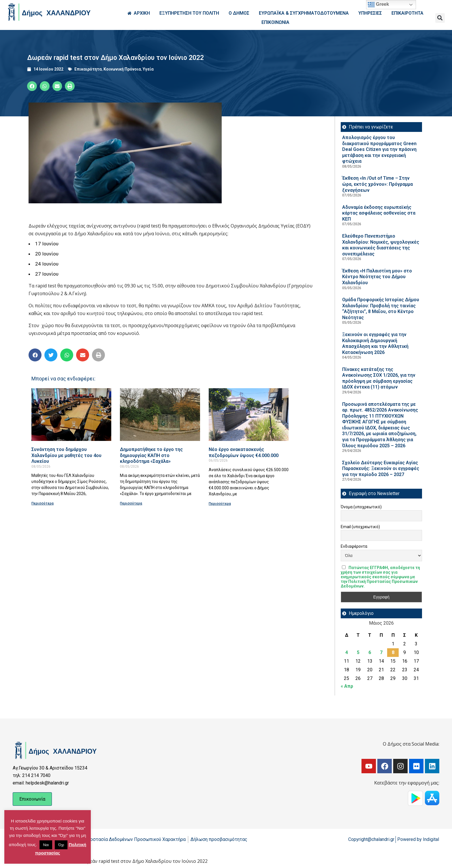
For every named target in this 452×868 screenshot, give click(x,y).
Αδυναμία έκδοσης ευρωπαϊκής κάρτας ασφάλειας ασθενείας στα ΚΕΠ (379, 213)
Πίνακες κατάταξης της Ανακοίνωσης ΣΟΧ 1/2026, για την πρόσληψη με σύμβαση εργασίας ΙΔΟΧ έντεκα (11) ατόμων (379, 378)
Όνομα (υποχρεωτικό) (361, 507)
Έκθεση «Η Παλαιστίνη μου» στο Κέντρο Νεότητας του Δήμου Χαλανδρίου (377, 277)
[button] (440, 18)
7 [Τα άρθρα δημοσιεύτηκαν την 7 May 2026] (381, 652)
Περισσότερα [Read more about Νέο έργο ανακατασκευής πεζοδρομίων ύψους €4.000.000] (220, 504)
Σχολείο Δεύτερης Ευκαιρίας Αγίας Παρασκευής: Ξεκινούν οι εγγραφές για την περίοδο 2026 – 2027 (381, 469)
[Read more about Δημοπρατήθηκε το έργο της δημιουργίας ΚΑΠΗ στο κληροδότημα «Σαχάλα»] (160, 415)
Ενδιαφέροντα (354, 546)
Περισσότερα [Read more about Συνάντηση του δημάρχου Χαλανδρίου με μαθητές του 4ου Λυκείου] (43, 503)
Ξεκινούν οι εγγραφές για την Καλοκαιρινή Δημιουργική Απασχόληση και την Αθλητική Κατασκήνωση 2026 (375, 343)
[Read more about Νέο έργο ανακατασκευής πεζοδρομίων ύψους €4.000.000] (249, 415)
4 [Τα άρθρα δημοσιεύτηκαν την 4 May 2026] (347, 652)
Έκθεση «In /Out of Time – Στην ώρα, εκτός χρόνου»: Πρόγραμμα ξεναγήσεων (377, 184)
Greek (378, 5)
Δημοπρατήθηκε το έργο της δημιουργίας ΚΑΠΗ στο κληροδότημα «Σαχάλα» (151, 455)
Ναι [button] (46, 845)
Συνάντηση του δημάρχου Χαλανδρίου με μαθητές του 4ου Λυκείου (66, 455)
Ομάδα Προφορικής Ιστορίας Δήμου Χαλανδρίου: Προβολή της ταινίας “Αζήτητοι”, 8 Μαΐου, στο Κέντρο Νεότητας (381, 309)
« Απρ (347, 686)
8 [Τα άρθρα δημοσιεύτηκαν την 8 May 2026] (393, 652)
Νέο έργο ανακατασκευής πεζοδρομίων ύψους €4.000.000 (244, 452)
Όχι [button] (61, 845)
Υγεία (148, 69)
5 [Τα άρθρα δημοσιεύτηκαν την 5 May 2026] (358, 652)
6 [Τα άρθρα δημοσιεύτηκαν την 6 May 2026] (370, 652)
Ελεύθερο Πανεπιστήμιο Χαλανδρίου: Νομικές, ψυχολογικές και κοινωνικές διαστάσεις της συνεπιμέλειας (381, 245)
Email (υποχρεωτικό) (360, 527)
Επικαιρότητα (88, 69)
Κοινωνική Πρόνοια (122, 69)
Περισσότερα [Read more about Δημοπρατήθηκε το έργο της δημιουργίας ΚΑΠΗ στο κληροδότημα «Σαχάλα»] (131, 503)
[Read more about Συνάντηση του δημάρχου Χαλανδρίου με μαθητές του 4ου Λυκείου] (71, 415)
